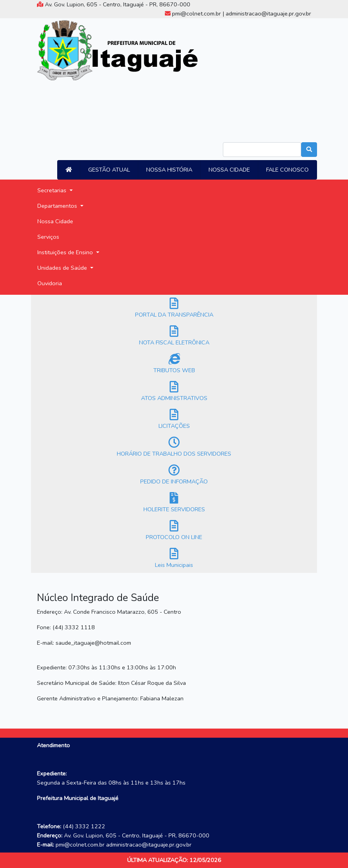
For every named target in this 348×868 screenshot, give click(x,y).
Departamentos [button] (58, 206)
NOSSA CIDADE (229, 170)
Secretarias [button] (53, 190)
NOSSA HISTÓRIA (169, 170)
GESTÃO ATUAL (109, 170)
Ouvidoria (50, 283)
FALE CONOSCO (287, 170)
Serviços (48, 237)
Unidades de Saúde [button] (63, 268)
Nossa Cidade (55, 221)
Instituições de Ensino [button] (66, 252)
